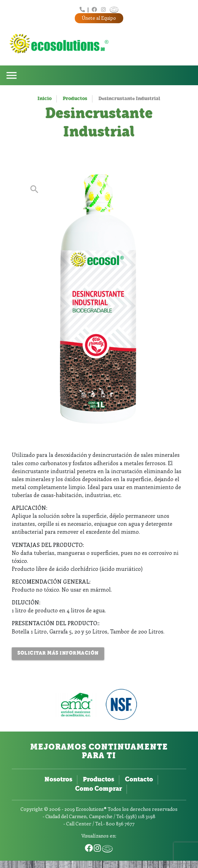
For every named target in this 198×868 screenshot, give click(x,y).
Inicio (44, 99)
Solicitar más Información (58, 653)
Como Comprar (98, 789)
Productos (75, 99)
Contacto (139, 780)
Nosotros (58, 780)
